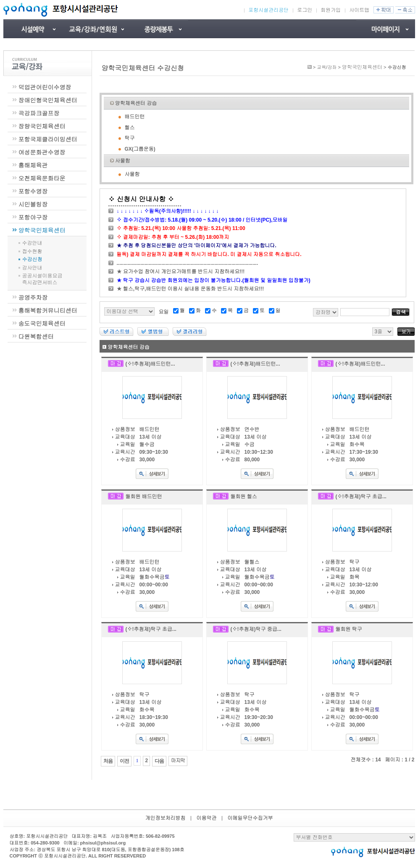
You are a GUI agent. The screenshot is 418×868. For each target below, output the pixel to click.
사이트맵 (359, 10)
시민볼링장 (33, 204)
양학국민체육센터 (42, 230)
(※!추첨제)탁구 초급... (361, 497)
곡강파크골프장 (39, 113)
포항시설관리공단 (268, 10)
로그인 (305, 10)
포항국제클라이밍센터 (48, 139)
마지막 (178, 761)
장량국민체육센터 (42, 126)
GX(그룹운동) (140, 149)
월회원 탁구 (349, 629)
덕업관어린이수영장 (45, 87)
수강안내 (32, 243)
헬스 (130, 128)
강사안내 (32, 268)
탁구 (130, 138)
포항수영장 (33, 191)
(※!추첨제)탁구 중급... (256, 629)
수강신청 (32, 259)
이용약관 (207, 818)
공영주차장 (33, 298)
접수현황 (32, 251)
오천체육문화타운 (42, 178)
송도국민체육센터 (42, 324)
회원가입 (331, 10)
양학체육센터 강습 (136, 103)
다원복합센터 (36, 337)
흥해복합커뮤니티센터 (48, 311)
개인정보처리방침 (166, 818)
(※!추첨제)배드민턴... (150, 364)
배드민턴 (135, 117)
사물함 (123, 161)
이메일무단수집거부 (250, 818)
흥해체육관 (33, 165)
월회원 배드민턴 (144, 497)
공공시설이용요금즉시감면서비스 (42, 279)
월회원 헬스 (244, 497)
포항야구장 (33, 217)
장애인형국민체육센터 (48, 100)
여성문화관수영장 (42, 152)
